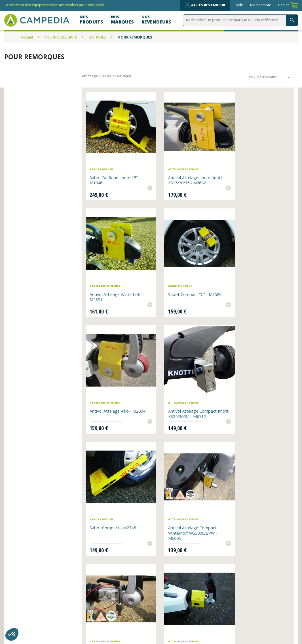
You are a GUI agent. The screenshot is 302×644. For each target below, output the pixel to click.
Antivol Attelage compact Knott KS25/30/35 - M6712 (256, 281)
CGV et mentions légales (181, 618)
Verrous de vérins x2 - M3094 (182, 504)
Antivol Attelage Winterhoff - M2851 (258, 172)
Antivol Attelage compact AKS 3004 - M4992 (256, 390)
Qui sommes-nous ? (176, 602)
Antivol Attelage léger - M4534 (112, 504)
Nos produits (97, 610)
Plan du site (167, 610)
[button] (12, 634)
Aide (240, 5)
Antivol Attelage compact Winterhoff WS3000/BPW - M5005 (185, 393)
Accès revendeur (205, 5)
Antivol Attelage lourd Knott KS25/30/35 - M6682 (186, 172)
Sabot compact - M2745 (113, 387)
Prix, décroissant (271, 77)
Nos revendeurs (101, 602)
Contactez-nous (101, 618)
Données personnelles (108, 626)
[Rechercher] (240, 20)
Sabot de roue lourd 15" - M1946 (116, 172)
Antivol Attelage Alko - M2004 (182, 281)
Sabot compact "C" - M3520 (117, 278)
